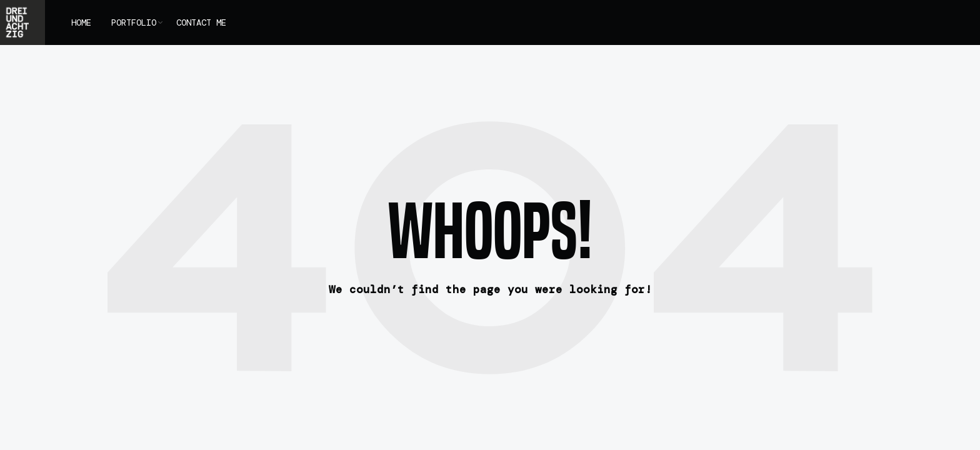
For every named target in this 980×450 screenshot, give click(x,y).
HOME (81, 22)
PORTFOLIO (134, 22)
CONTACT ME (201, 22)
